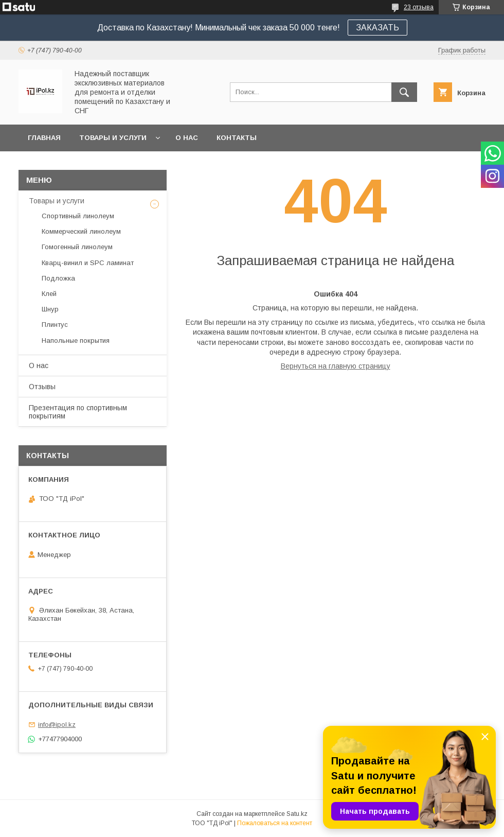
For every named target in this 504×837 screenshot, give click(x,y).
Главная (44, 138)
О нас (187, 138)
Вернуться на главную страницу (336, 366)
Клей (49, 294)
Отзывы (42, 387)
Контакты (237, 138)
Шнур (50, 309)
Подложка (58, 278)
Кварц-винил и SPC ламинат (88, 263)
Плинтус (55, 325)
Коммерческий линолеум (81, 231)
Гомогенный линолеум (77, 247)
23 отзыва (419, 7)
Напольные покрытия (76, 341)
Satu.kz (297, 814)
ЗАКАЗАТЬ (377, 28)
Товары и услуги (113, 138)
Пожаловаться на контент (275, 823)
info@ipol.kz (57, 725)
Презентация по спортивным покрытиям (78, 412)
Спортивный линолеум (78, 216)
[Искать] (404, 92)
